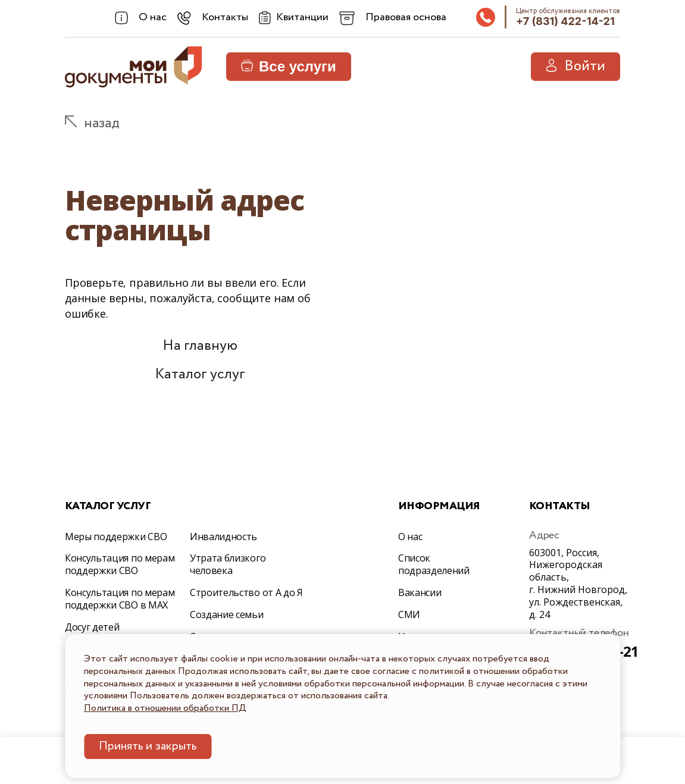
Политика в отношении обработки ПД (165, 708)
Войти (575, 66)
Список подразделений (434, 564)
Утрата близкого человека (228, 564)
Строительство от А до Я (246, 592)
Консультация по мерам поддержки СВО (120, 564)
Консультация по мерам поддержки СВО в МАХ (120, 599)
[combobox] (141, 18)
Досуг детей (92, 627)
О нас (410, 537)
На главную (200, 346)
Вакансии (420, 592)
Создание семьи (227, 614)
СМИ (409, 614)
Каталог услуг (200, 374)
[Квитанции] (294, 18)
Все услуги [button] (289, 66)
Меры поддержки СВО (116, 537)
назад (102, 123)
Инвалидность (223, 537)
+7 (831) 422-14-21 (565, 21)
